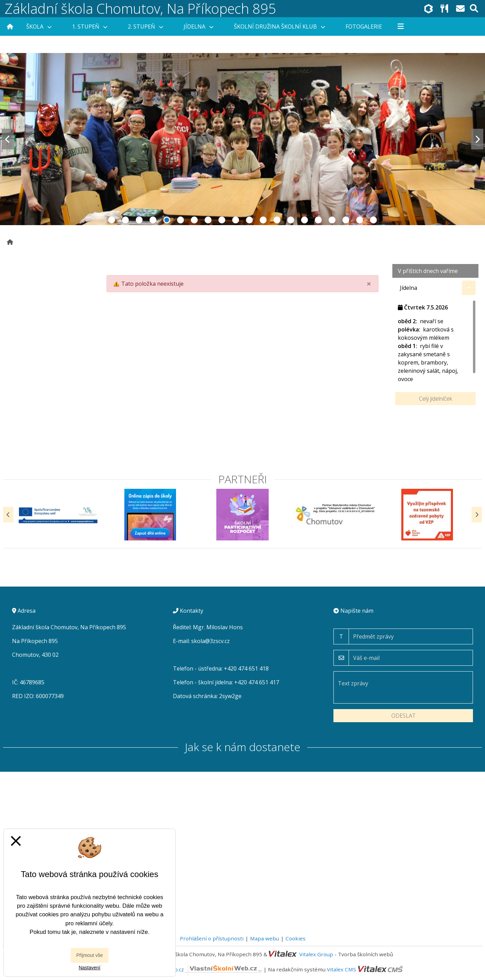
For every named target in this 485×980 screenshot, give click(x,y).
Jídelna (198, 27)
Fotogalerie (364, 27)
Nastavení (89, 968)
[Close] (369, 284)
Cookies (296, 938)
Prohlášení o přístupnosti (212, 938)
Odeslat (403, 716)
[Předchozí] (8, 514)
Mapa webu (265, 938)
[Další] (477, 514)
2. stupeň (145, 27)
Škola (39, 27)
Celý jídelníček (435, 399)
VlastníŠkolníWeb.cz (198, 969)
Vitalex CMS (342, 969)
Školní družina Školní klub (279, 27)
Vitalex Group (316, 954)
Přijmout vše (89, 955)
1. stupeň (90, 27)
